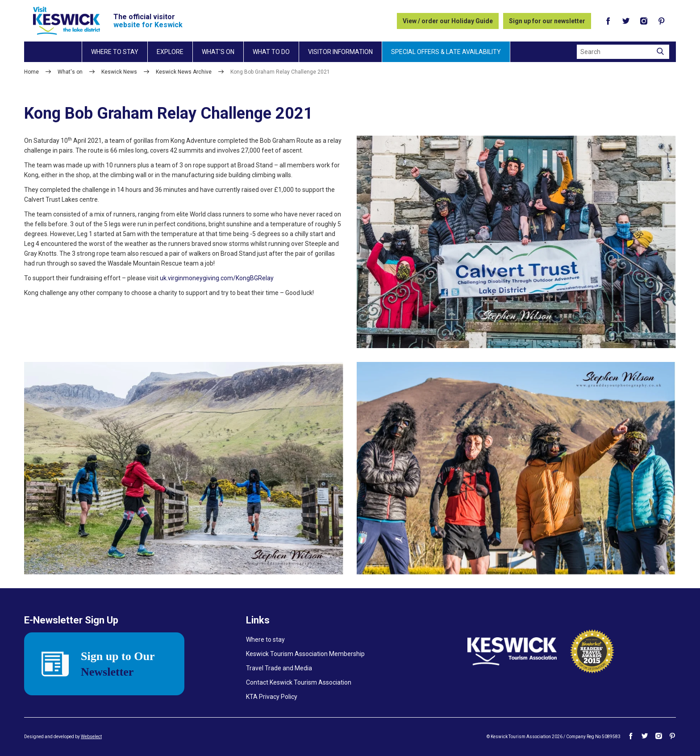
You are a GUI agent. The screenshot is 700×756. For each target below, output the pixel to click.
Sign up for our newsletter (547, 21)
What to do (271, 52)
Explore (170, 52)
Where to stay (115, 52)
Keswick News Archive (184, 72)
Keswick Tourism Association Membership (305, 654)
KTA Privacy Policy (272, 697)
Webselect (91, 737)
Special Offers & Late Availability (446, 52)
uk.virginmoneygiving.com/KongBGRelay (217, 278)
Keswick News (119, 72)
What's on (218, 52)
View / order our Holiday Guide (448, 21)
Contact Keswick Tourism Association (299, 682)
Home (31, 72)
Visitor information (340, 52)
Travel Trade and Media (279, 668)
